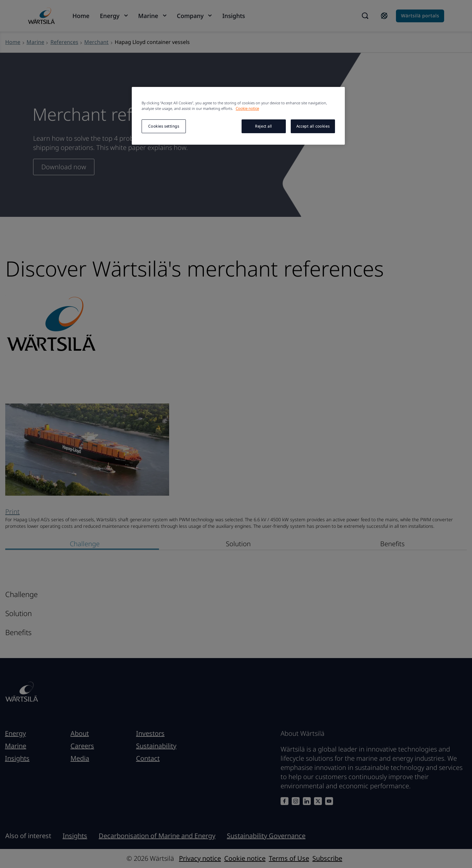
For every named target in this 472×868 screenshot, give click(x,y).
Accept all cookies (313, 126)
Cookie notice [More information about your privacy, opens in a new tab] (247, 108)
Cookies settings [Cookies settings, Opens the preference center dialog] (164, 126)
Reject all (264, 126)
